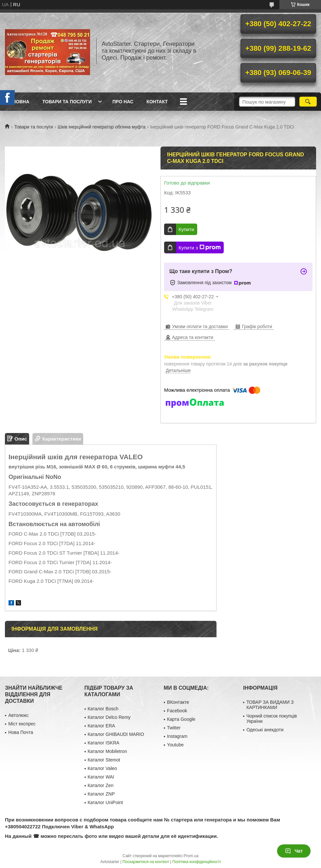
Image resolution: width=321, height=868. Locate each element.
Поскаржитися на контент (146, 862)
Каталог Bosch (103, 709)
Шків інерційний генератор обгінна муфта (102, 127)
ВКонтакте (178, 702)
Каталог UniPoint (105, 802)
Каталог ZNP (101, 794)
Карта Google (181, 719)
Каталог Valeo (103, 768)
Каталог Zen (101, 785)
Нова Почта (21, 732)
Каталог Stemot (104, 760)
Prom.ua (191, 856)
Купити (186, 229)
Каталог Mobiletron (107, 751)
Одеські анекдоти (265, 730)
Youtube (175, 745)
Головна (18, 102)
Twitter (174, 728)
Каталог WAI (101, 777)
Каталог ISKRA (104, 743)
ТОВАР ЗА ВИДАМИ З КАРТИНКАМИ (270, 705)
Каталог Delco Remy (109, 717)
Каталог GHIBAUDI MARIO (116, 734)
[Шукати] (308, 102)
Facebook (177, 711)
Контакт (157, 102)
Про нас (123, 102)
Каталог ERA (102, 726)
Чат (294, 851)
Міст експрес (22, 724)
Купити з (200, 247)
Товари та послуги (67, 102)
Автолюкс (18, 715)
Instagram (177, 736)
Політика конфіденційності (197, 862)
